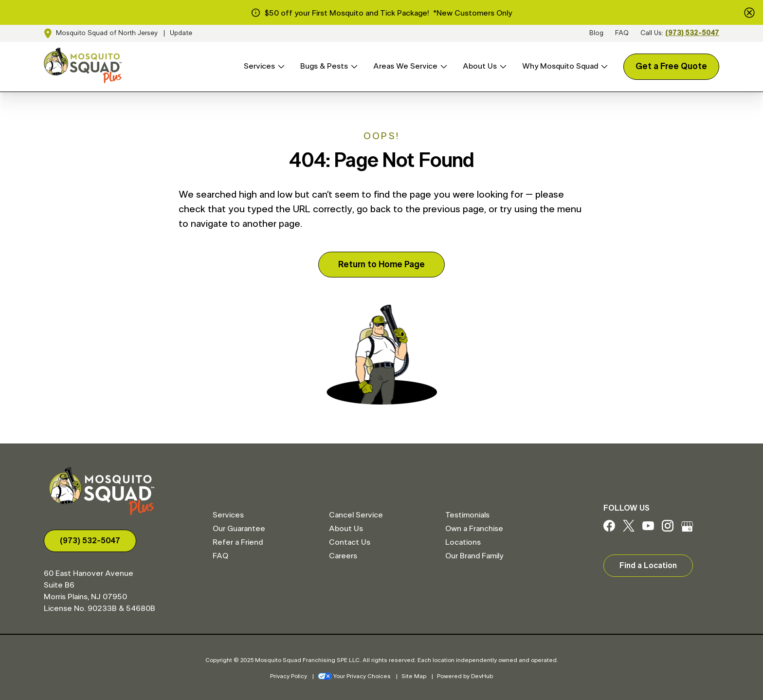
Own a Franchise (474, 529)
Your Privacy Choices (354, 676)
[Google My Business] (687, 529)
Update (181, 33)
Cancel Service (356, 515)
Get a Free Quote (671, 67)
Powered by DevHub (465, 676)
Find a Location (648, 566)
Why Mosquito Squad (560, 66)
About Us (480, 66)
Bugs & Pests (324, 66)
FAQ (622, 33)
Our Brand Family (474, 556)
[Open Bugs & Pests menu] (353, 66)
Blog (596, 33)
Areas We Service (405, 66)
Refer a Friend (238, 542)
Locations (463, 542)
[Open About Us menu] (502, 66)
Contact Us (350, 542)
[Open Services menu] (280, 66)
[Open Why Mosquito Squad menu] (603, 66)
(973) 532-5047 (692, 33)
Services (259, 66)
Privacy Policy (289, 676)
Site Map (414, 676)
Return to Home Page (381, 265)
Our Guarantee (239, 529)
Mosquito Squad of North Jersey (107, 33)
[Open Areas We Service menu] (442, 66)
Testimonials (467, 515)
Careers (343, 556)
